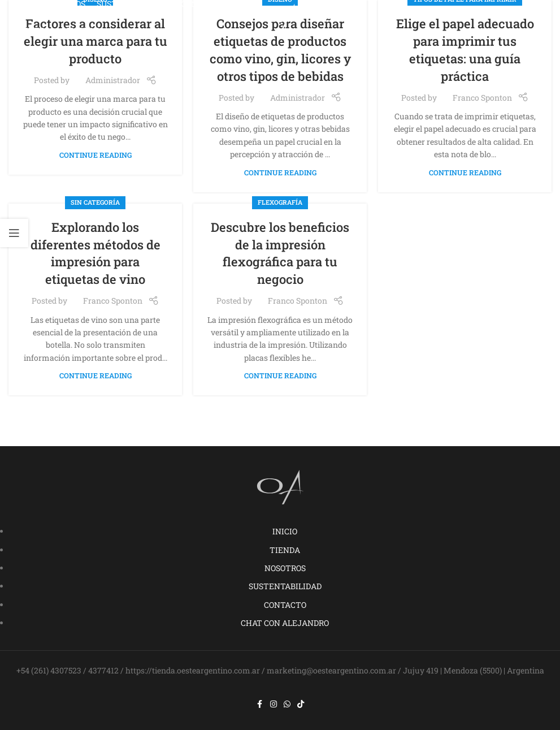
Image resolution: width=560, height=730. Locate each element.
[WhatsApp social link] (287, 704)
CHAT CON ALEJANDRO (285, 623)
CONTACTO (285, 605)
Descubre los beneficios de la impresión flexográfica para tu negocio (280, 253)
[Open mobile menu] (531, 17)
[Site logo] (280, 16)
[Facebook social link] (260, 704)
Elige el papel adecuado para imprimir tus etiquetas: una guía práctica (465, 49)
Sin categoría (95, 202)
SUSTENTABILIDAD (285, 586)
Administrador (113, 80)
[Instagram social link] (274, 704)
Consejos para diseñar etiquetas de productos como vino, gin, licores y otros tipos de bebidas (280, 49)
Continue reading (95, 155)
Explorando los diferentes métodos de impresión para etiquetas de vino (95, 253)
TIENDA (285, 550)
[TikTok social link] (301, 704)
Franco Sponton (482, 98)
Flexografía (280, 202)
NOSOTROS (285, 568)
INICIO (285, 531)
